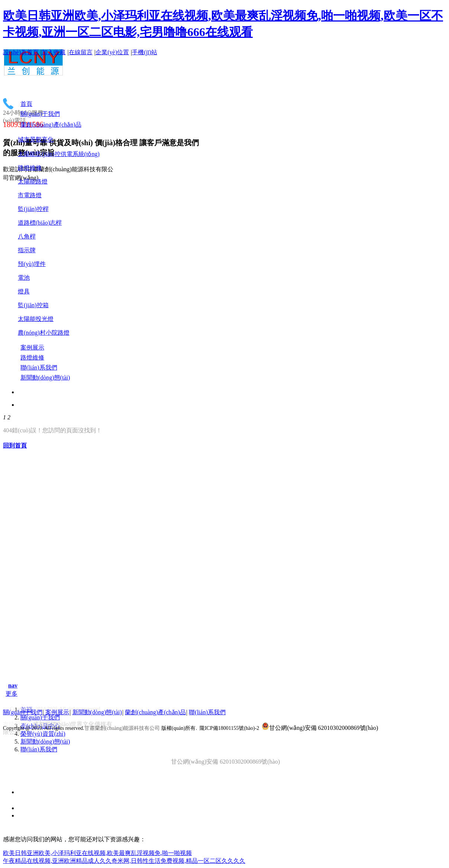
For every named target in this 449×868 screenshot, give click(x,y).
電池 (24, 278)
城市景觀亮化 (36, 139)
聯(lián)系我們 (39, 749)
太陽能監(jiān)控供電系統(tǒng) (59, 154)
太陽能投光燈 (36, 319)
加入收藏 (54, 52)
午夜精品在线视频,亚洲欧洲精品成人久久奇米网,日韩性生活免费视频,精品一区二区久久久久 (124, 861)
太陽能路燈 (33, 181)
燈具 (24, 291)
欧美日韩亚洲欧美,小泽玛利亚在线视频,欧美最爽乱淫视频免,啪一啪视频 (97, 853)
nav (13, 685)
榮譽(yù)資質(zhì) (43, 734)
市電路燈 (30, 195)
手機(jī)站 (145, 52)
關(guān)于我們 (40, 717)
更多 (12, 694)
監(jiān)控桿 (33, 209)
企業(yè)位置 (112, 52)
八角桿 (27, 236)
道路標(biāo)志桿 (40, 223)
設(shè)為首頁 (21, 52)
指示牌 (27, 250)
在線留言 (81, 52)
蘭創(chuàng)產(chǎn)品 (155, 712)
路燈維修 (30, 168)
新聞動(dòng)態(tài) (45, 742)
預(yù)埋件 (32, 264)
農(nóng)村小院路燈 (44, 333)
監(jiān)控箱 (33, 305)
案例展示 (57, 712)
